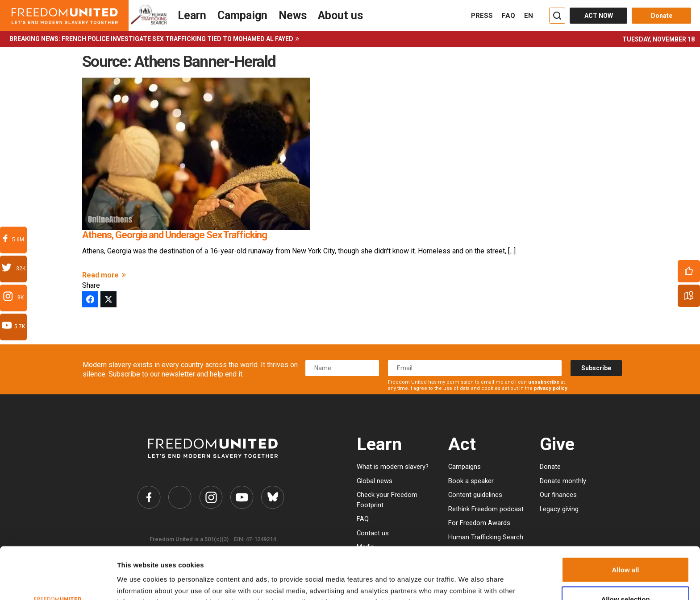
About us (340, 15)
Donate (550, 467)
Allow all (626, 518)
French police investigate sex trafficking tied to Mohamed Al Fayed (177, 39)
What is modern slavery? (393, 467)
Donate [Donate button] (662, 16)
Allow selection (625, 547)
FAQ (508, 16)
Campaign (242, 15)
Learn (192, 15)
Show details (456, 579)
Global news (375, 481)
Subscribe (596, 368)
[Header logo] (64, 16)
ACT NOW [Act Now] (599, 16)
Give (557, 444)
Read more (105, 275)
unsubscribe (544, 382)
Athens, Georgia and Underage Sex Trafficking (175, 235)
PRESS (482, 16)
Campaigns (465, 467)
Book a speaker (471, 481)
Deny (626, 576)
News (293, 15)
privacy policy (551, 388)
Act (462, 444)
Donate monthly (563, 481)
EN (529, 16)
